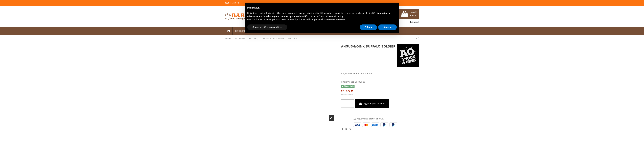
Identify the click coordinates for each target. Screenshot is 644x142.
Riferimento (348, 82)
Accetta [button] (387, 27)
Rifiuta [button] (368, 27)
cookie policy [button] (337, 16)
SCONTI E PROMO (232, 3)
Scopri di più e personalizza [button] (267, 27)
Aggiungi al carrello (372, 104)
